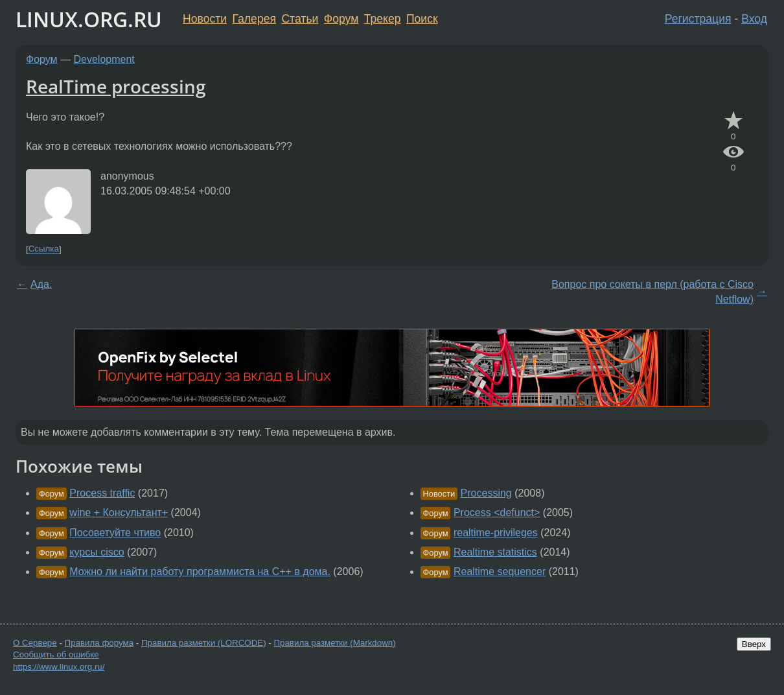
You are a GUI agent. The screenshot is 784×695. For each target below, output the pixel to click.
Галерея (254, 19)
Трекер (383, 19)
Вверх (754, 644)
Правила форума (99, 643)
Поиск (422, 19)
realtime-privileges (496, 533)
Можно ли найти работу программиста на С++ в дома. (200, 571)
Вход (754, 19)
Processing (486, 493)
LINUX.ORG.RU (89, 19)
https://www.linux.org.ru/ (59, 667)
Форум (341, 19)
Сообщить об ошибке (56, 654)
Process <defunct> (497, 512)
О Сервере (35, 643)
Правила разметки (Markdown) (334, 643)
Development (104, 59)
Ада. (41, 284)
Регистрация (698, 19)
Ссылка (44, 249)
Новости (205, 19)
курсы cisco (97, 552)
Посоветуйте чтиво (115, 533)
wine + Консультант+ (119, 512)
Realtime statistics (495, 552)
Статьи (300, 19)
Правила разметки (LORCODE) (204, 643)
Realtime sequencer (500, 571)
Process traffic (102, 493)
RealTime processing (116, 86)
